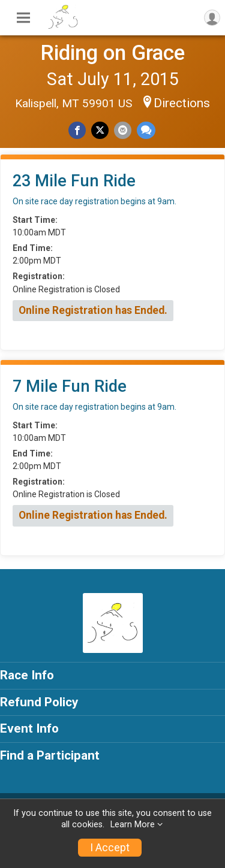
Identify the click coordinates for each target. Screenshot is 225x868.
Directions (182, 103)
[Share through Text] (146, 130)
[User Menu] (212, 18)
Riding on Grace (112, 53)
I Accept (110, 848)
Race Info (27, 675)
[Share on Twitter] (100, 130)
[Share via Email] (123, 130)
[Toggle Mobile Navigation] (23, 18)
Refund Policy (39, 702)
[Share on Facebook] (77, 130)
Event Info (29, 728)
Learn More (133, 825)
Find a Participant (50, 755)
